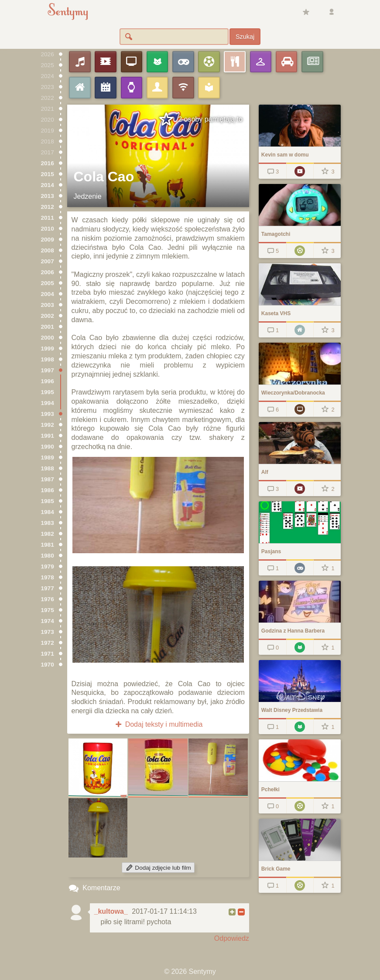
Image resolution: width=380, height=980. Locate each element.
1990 (48, 447)
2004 (48, 294)
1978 (48, 577)
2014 (48, 185)
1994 (48, 403)
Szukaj (245, 37)
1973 (48, 632)
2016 (48, 163)
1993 (48, 414)
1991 (48, 436)
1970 (48, 665)
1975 (48, 610)
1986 (48, 490)
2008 (48, 250)
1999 (48, 349)
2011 (48, 218)
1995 (48, 392)
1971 (48, 654)
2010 (48, 229)
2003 (48, 305)
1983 (48, 523)
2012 (48, 207)
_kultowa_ (111, 911)
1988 (48, 468)
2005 (48, 283)
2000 (48, 338)
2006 (48, 272)
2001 (48, 327)
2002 (48, 316)
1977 (48, 588)
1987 (48, 479)
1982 (48, 534)
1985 (48, 501)
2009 (48, 240)
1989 (48, 458)
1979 (48, 567)
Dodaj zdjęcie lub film (158, 868)
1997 (48, 370)
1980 (48, 556)
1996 (48, 381)
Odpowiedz (232, 938)
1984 (48, 512)
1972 (48, 643)
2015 (48, 174)
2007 (48, 261)
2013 (48, 196)
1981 (48, 545)
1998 (48, 359)
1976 (48, 599)
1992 (48, 425)
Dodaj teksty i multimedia (158, 724)
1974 (48, 621)
